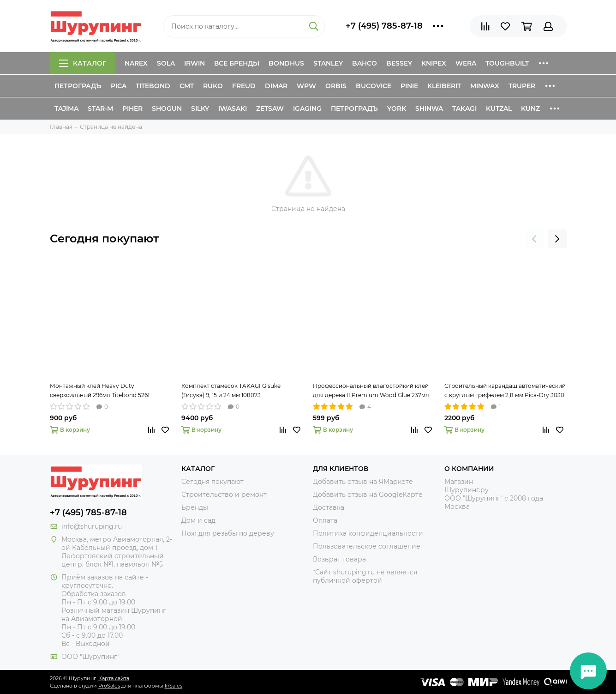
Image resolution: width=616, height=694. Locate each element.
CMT (187, 86)
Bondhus (286, 63)
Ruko (213, 86)
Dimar (276, 86)
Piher (132, 109)
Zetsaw (270, 109)
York (397, 109)
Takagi (464, 109)
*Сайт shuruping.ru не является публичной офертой (365, 576)
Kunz (530, 109)
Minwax (485, 86)
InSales (173, 686)
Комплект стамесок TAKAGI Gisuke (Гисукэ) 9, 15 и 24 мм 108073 (231, 390)
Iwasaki (233, 109)
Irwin (194, 63)
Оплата (325, 520)
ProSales (109, 686)
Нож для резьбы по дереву (228, 533)
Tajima (66, 109)
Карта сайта (114, 678)
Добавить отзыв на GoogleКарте (368, 495)
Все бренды (237, 63)
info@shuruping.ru (92, 526)
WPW (306, 86)
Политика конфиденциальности (368, 533)
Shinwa (429, 109)
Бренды (195, 507)
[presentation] (534, 239)
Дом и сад (198, 520)
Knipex (434, 63)
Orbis (336, 86)
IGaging (307, 109)
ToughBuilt (507, 63)
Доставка (329, 507)
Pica (119, 86)
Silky (200, 109)
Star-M (100, 109)
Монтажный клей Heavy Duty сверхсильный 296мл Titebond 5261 (100, 390)
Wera (466, 63)
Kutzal (499, 109)
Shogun (167, 109)
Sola (166, 63)
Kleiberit (444, 86)
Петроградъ (78, 86)
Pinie (409, 86)
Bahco (365, 63)
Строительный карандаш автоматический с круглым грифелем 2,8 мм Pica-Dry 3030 (505, 390)
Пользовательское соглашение (367, 546)
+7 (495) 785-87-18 (384, 26)
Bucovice (374, 86)
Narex (136, 63)
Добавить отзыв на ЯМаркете (363, 482)
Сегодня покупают (104, 238)
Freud (244, 86)
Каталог (83, 63)
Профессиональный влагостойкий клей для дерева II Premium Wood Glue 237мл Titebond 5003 (371, 391)
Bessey (399, 63)
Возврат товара (339, 559)
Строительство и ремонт (224, 495)
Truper (522, 86)
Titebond (153, 86)
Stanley (328, 63)
